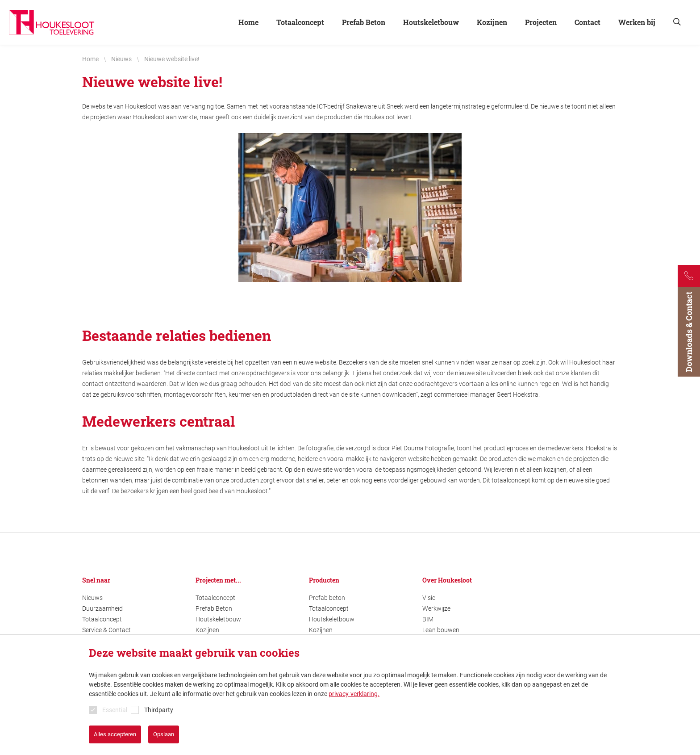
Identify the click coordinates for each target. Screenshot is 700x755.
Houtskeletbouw (218, 619)
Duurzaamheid (102, 608)
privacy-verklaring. (354, 694)
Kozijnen (207, 630)
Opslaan (164, 734)
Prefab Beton (214, 608)
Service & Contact (106, 630)
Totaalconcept (102, 619)
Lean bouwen (441, 630)
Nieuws (92, 598)
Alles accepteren (115, 734)
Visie (429, 598)
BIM (428, 619)
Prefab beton (327, 598)
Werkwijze (436, 608)
